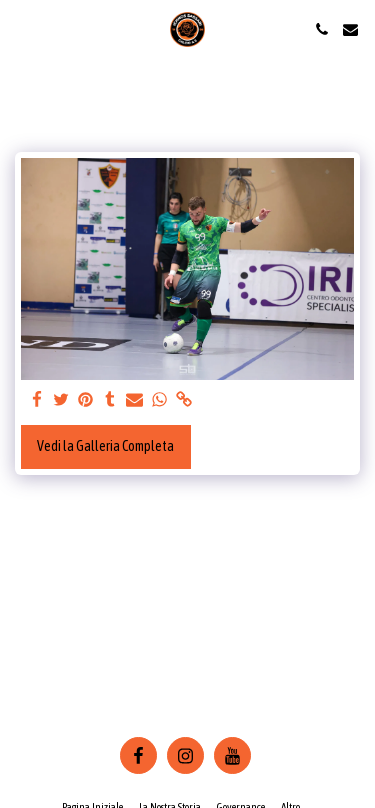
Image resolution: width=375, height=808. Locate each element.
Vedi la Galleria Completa (105, 446)
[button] (22, 28)
